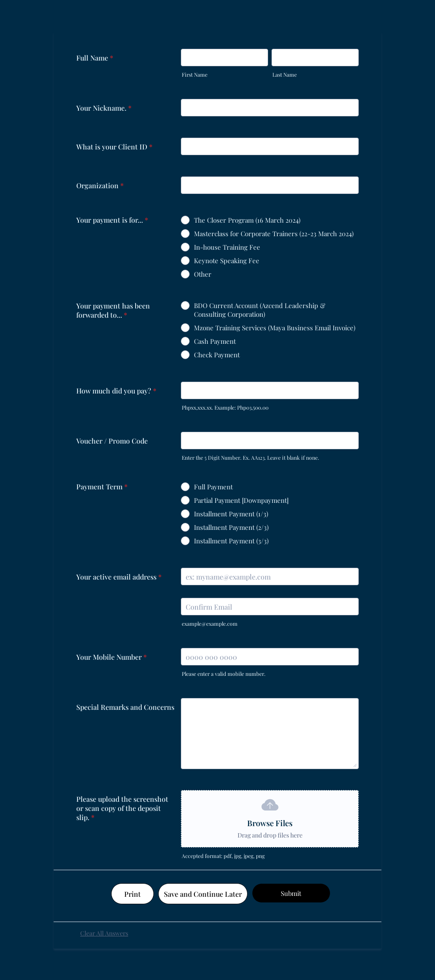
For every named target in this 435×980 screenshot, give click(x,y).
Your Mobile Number (112, 657)
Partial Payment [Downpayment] (241, 500)
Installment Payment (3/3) (231, 541)
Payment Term (102, 487)
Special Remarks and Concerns (125, 707)
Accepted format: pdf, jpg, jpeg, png (223, 856)
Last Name (285, 75)
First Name (195, 75)
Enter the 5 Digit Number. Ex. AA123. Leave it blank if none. (250, 458)
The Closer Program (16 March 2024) (247, 220)
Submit (291, 893)
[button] (270, 819)
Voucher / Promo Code (112, 441)
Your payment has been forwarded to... (113, 310)
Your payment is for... (112, 220)
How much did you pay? (116, 391)
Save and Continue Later (203, 894)
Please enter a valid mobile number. (224, 674)
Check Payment (217, 355)
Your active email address (119, 577)
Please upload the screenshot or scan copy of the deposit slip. (122, 808)
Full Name (95, 58)
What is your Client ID (114, 147)
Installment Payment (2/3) (231, 527)
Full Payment (213, 487)
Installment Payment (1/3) (231, 514)
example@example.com (210, 624)
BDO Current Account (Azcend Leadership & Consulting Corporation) (260, 310)
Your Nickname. (104, 108)
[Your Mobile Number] (270, 657)
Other (203, 274)
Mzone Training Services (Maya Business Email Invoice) (275, 328)
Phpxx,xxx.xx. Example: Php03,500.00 (225, 407)
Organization (100, 185)
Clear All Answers (104, 933)
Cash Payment (215, 341)
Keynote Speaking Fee (227, 261)
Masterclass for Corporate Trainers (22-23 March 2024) (274, 234)
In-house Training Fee (227, 247)
